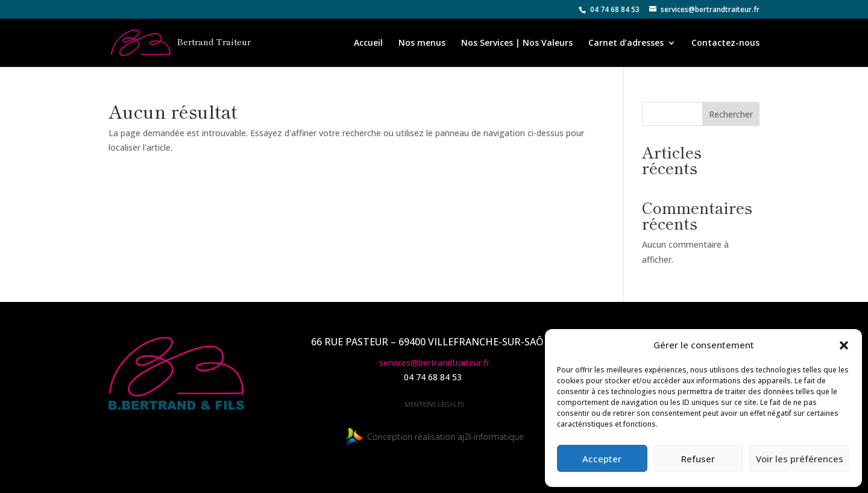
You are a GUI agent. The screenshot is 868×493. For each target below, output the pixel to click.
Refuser (698, 459)
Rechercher (731, 114)
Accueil (368, 43)
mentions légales (434, 404)
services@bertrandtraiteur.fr (434, 363)
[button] (844, 345)
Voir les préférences (800, 459)
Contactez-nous (725, 43)
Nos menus (422, 43)
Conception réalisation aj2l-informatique (434, 437)
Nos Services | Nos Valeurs (517, 43)
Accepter (602, 459)
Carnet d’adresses (626, 43)
